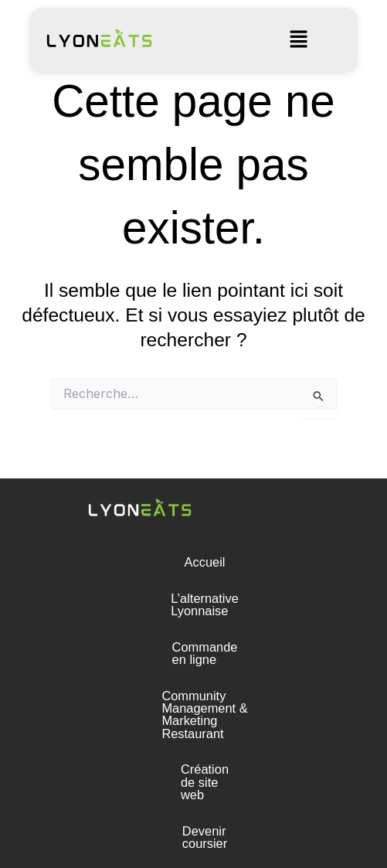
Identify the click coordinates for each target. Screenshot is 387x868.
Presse (193, 778)
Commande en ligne (193, 634)
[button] (298, 40)
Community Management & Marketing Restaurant (193, 670)
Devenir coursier (193, 742)
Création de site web (194, 706)
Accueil (193, 562)
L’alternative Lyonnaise (193, 598)
